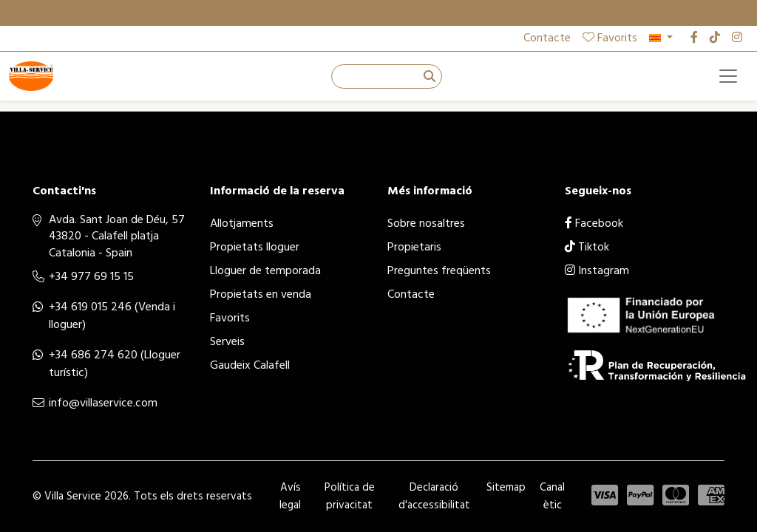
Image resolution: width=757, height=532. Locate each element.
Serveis (227, 342)
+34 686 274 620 (93, 355)
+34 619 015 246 (90, 307)
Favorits (610, 38)
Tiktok (587, 248)
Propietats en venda (261, 295)
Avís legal (290, 497)
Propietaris (414, 248)
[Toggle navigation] (728, 76)
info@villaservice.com (103, 403)
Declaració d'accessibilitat (434, 497)
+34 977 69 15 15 (91, 277)
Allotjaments (242, 224)
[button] (661, 38)
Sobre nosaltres (426, 224)
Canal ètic (552, 497)
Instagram (597, 271)
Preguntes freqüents (439, 271)
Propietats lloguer (255, 248)
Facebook (594, 224)
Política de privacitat (350, 497)
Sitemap (506, 488)
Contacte (547, 38)
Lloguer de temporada (265, 271)
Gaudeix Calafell (250, 366)
